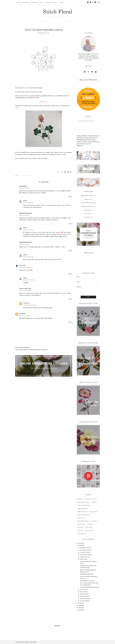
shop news (87, 210)
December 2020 (85, 548)
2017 (80, 608)
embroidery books (90, 499)
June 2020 (83, 589)
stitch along (81, 524)
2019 (80, 603)
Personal (80, 499)
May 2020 (83, 592)
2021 (80, 543)
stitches (87, 213)
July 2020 (83, 559)
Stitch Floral (58, 12)
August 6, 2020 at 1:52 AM (29, 280)
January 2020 (84, 601)
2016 (80, 610)
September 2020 (85, 555)
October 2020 (84, 552)
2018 (80, 605)
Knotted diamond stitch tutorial (90, 587)
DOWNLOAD (44, 102)
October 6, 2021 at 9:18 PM (25, 290)
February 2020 (84, 599)
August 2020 (84, 557)
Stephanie (22, 314)
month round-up (82, 512)
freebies (21, 176)
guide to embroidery (87, 203)
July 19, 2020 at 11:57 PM (28, 257)
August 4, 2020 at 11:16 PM (25, 267)
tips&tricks (89, 527)
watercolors (90, 530)
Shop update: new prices (87, 581)
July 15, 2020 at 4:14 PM (24, 188)
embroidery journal (87, 196)
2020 (80, 545)
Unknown (26, 303)
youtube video (82, 534)
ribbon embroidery (83, 521)
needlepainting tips (87, 206)
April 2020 (83, 594)
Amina (25, 201)
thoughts (80, 527)
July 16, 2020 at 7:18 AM (28, 230)
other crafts (81, 518)
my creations (93, 512)
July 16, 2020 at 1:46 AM (24, 215)
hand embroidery (29, 176)
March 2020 (84, 596)
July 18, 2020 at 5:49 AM (24, 244)
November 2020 (85, 550)
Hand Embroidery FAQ (87, 574)
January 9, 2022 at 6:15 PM (25, 316)
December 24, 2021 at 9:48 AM (30, 305)
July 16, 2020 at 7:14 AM (28, 203)
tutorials (87, 217)
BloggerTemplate (33, 642)
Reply (70, 196)
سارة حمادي (22, 265)
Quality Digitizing (25, 288)
